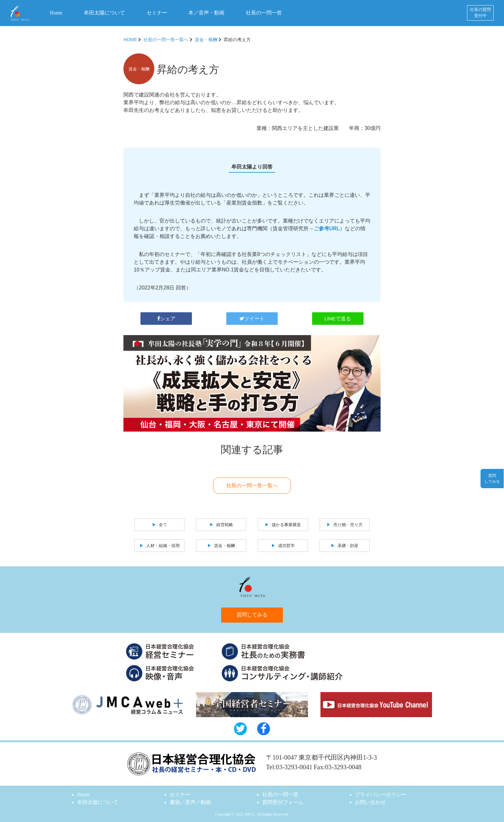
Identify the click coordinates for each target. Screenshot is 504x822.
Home (56, 13)
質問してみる (252, 614)
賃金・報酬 (206, 40)
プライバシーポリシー (381, 794)
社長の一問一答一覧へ (166, 40)
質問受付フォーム (283, 802)
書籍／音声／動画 (190, 802)
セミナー (157, 13)
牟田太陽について (104, 13)
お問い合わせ (370, 802)
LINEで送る (338, 317)
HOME (130, 40)
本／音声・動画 (206, 13)
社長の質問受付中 (480, 13)
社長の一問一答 (264, 13)
